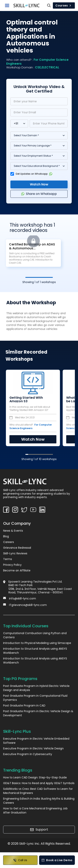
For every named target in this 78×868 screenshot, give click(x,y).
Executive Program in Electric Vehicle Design (33, 748)
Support (39, 829)
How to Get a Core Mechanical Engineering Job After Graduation (35, 810)
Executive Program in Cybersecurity (28, 754)
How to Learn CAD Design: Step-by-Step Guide (35, 777)
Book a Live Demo (57, 860)
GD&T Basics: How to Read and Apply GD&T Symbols (39, 783)
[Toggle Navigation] (7, 5)
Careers (9, 542)
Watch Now (39, 184)
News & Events (13, 531)
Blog (6, 536)
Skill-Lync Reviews (15, 553)
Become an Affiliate (17, 570)
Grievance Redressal (17, 548)
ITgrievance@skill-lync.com (28, 605)
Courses (64, 5)
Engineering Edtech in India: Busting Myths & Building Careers (39, 801)
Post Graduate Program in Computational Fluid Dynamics (35, 698)
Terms (8, 559)
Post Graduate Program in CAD (24, 705)
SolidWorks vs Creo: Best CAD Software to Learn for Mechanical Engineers (38, 791)
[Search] (49, 5)
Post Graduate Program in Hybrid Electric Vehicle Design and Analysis (36, 688)
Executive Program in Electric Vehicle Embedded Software (36, 741)
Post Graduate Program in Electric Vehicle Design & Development (38, 713)
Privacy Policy (12, 565)
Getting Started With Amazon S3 (26, 399)
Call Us (20, 860)
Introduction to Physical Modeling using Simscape (37, 643)
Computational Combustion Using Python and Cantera (35, 635)
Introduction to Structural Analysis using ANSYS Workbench (35, 651)
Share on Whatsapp (39, 194)
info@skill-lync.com (22, 598)
